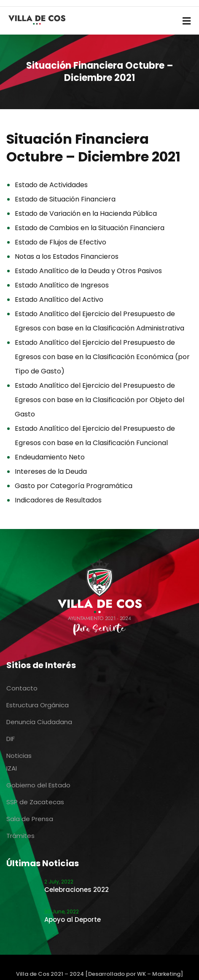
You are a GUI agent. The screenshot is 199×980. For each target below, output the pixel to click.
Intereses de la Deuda (51, 471)
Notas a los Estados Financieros (67, 256)
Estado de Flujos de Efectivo (61, 242)
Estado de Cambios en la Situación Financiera (90, 228)
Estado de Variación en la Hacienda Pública (86, 213)
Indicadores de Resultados (58, 500)
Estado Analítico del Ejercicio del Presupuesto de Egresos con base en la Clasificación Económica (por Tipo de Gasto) (102, 357)
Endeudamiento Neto (50, 457)
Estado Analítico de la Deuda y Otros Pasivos (88, 271)
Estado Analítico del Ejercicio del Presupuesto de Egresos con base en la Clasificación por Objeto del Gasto (99, 400)
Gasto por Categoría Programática (74, 486)
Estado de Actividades (51, 185)
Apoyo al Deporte (73, 920)
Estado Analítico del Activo (59, 299)
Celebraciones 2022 (77, 890)
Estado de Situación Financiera (65, 199)
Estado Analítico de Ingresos (62, 285)
